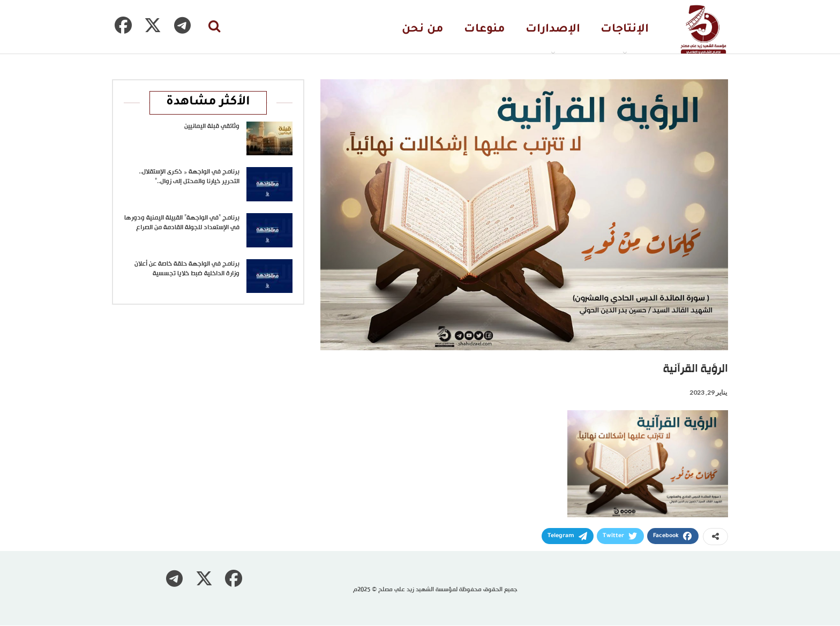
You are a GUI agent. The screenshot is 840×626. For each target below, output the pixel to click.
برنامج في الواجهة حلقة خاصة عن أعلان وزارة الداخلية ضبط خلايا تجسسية (187, 269)
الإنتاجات (625, 30)
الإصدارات (553, 30)
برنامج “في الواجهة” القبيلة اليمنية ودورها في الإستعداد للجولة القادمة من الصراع (182, 223)
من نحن (423, 30)
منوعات (485, 30)
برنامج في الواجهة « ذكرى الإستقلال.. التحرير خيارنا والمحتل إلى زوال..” (189, 177)
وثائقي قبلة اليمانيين (212, 126)
